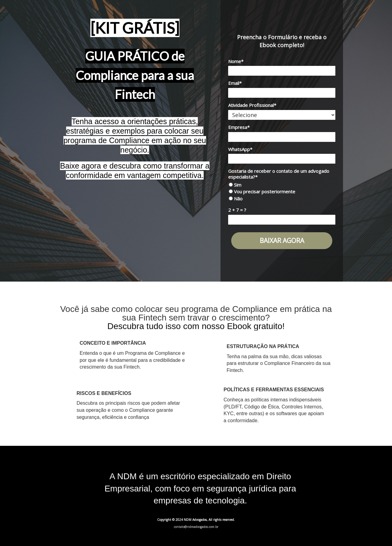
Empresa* (239, 127)
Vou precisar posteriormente (262, 192)
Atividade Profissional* (252, 105)
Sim (235, 185)
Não (236, 199)
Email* (235, 83)
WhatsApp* (240, 149)
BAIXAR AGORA (282, 241)
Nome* (236, 61)
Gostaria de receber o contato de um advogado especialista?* (279, 174)
